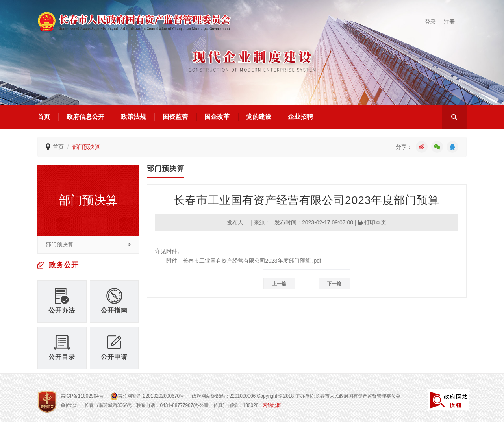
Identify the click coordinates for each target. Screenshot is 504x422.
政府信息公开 (85, 117)
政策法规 (133, 117)
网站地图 (272, 405)
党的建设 (259, 117)
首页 (44, 117)
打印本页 (372, 222)
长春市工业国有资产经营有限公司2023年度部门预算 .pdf (252, 261)
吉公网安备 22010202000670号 (148, 396)
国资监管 (175, 117)
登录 (430, 22)
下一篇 (334, 284)
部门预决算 (86, 147)
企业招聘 (300, 117)
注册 (449, 22)
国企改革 (217, 117)
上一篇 (279, 284)
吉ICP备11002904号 (82, 396)
